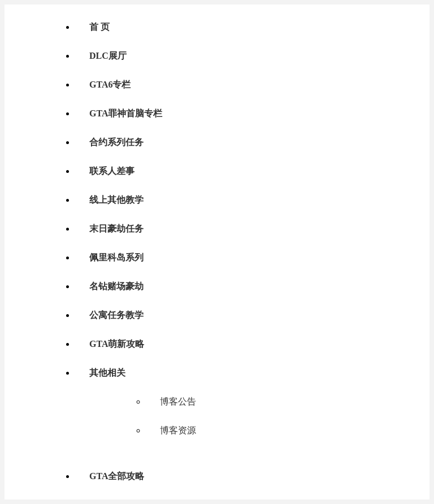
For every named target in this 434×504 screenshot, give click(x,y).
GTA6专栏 (110, 84)
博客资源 (178, 430)
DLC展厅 (108, 56)
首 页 (99, 27)
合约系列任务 (116, 142)
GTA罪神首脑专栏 (126, 113)
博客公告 (178, 401)
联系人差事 (112, 171)
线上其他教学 (116, 200)
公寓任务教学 (116, 315)
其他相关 (107, 373)
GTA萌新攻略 (117, 344)
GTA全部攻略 (117, 476)
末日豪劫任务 (116, 229)
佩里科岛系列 (116, 257)
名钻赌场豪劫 (116, 286)
